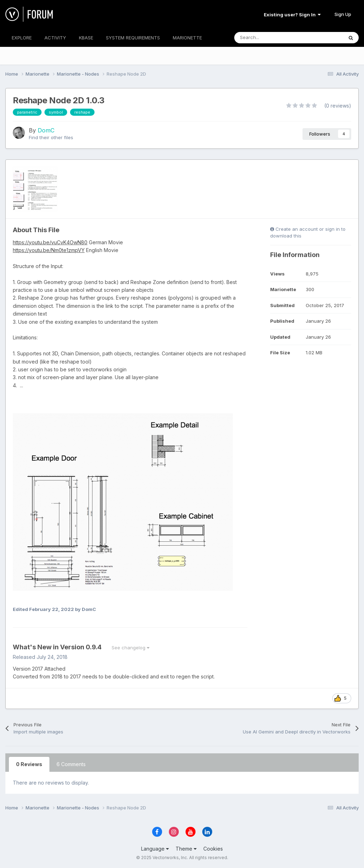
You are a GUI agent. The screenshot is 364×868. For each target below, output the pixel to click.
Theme (186, 849)
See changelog (130, 648)
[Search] (273, 38)
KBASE (86, 38)
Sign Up (343, 14)
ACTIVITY (55, 38)
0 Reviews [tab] (29, 764)
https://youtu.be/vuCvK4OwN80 (50, 242)
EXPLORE (22, 38)
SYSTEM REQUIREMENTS (133, 38)
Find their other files (51, 137)
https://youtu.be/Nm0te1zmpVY (49, 250)
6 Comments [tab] (71, 764)
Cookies (213, 849)
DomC (46, 130)
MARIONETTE (187, 38)
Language (155, 849)
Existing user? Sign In (292, 15)
